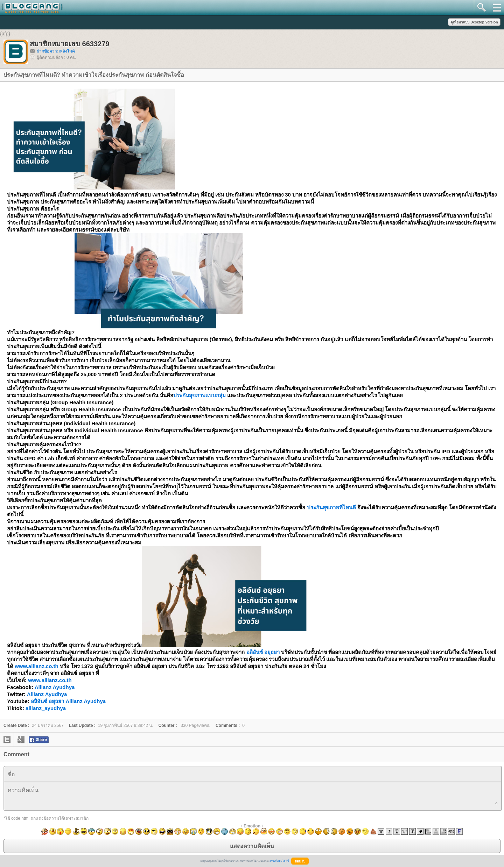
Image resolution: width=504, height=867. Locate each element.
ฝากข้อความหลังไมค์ (56, 51)
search (481, 7)
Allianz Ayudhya (55, 687)
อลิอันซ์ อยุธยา (263, 652)
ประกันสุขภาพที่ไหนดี (331, 507)
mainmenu (496, 7)
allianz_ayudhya (46, 708)
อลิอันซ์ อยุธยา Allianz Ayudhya (68, 701)
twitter (7, 739)
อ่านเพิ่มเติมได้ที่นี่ (279, 861)
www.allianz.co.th (36, 666)
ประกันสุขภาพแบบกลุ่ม (199, 395)
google (21, 739)
